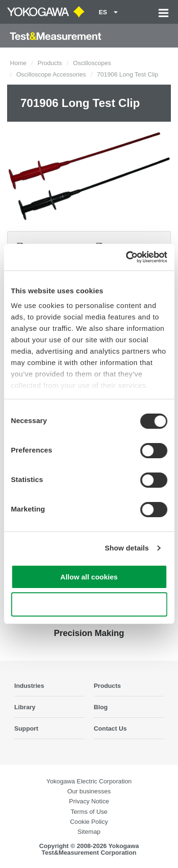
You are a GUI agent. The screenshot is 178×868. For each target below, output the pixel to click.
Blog (101, 707)
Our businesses (89, 791)
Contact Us (111, 728)
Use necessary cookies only (89, 604)
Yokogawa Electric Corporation (89, 781)
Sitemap (89, 832)
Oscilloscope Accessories (51, 74)
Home (18, 63)
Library (25, 707)
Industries (29, 686)
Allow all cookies (89, 577)
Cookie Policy (89, 822)
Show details (127, 548)
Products (50, 63)
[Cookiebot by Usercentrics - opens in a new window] (127, 257)
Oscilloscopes (92, 63)
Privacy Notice (89, 801)
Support (26, 728)
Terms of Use (89, 812)
